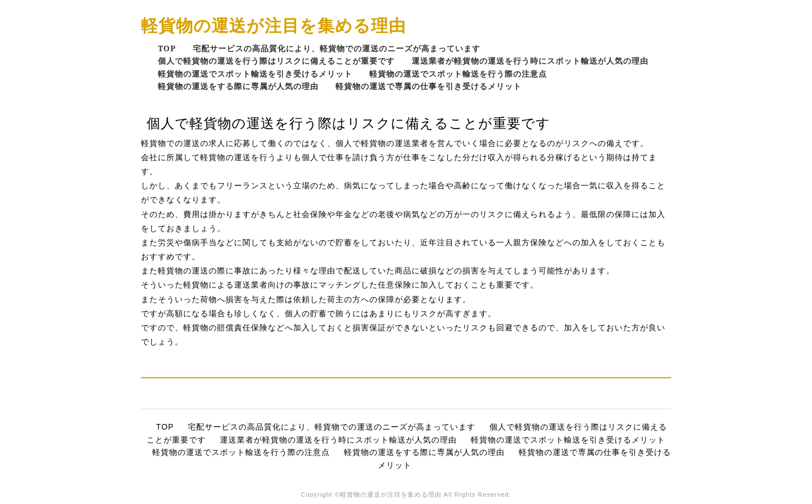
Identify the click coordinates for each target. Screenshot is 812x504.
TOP (167, 48)
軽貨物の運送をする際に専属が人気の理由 (238, 86)
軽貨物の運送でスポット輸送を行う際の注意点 (458, 74)
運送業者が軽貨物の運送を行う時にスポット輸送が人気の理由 (530, 61)
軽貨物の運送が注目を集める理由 (273, 25)
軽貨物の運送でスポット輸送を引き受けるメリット (255, 74)
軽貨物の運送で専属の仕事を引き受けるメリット (429, 86)
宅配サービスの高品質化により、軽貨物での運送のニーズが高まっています (337, 48)
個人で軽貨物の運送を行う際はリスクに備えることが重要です (276, 61)
